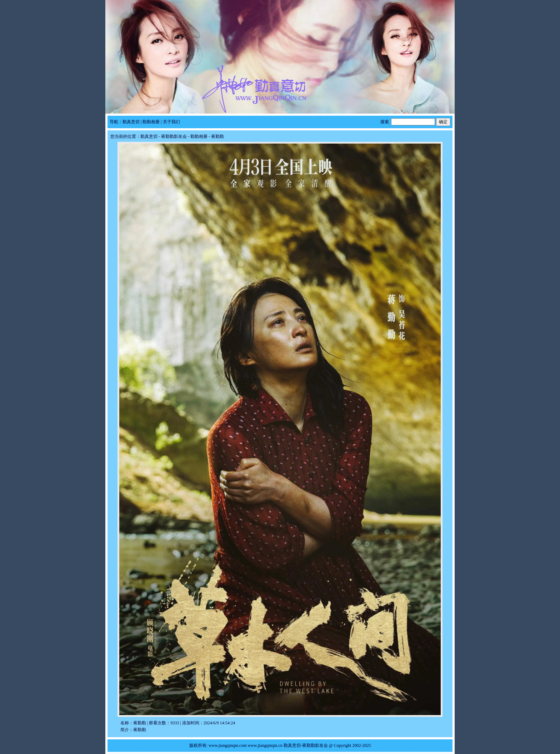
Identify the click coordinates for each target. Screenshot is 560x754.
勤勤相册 (151, 122)
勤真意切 (131, 122)
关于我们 (171, 122)
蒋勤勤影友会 (174, 136)
